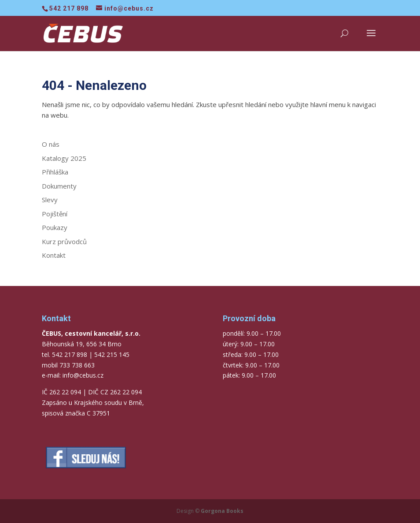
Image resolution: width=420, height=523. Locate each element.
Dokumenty (59, 186)
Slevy (50, 200)
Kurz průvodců (64, 241)
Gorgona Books (222, 511)
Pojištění (55, 214)
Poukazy (55, 227)
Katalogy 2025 (64, 158)
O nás (51, 144)
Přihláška (55, 172)
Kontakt (54, 255)
